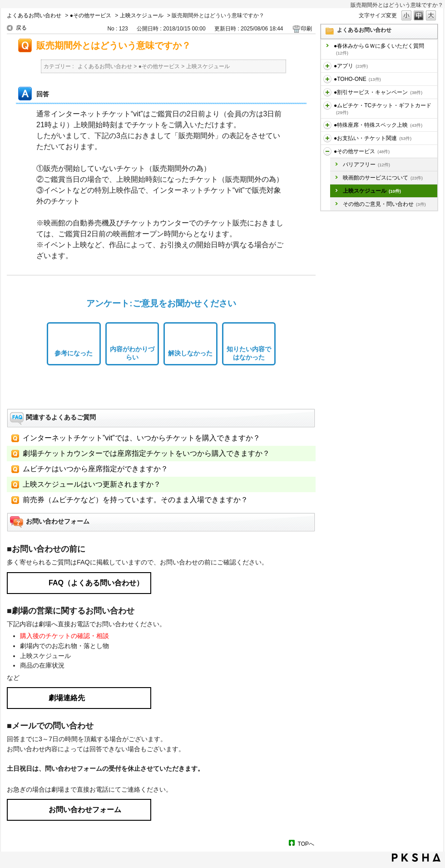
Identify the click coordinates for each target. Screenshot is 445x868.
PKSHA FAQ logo (416, 858)
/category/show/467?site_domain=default (327, 138)
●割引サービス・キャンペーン (378, 92)
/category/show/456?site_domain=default (327, 92)
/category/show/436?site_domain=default (327, 66)
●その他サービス (91, 15)
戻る (21, 28)
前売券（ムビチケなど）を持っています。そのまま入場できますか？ (135, 500)
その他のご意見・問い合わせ (384, 204)
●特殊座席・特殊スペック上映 (378, 125)
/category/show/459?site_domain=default (327, 105)
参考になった (74, 353)
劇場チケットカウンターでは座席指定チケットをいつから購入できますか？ (146, 453)
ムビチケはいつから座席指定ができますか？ (95, 469)
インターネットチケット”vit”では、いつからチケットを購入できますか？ (141, 438)
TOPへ (306, 844)
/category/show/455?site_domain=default (327, 79)
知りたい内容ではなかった (249, 353)
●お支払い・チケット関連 (373, 138)
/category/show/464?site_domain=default (327, 125)
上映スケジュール (142, 15)
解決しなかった (190, 353)
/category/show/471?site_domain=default (327, 151)
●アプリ (351, 66)
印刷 (307, 29)
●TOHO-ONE (357, 79)
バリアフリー (366, 165)
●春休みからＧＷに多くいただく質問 (379, 49)
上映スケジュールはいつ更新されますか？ (92, 484)
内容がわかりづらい (132, 353)
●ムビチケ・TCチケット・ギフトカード (383, 109)
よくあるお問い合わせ (34, 15)
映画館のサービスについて (383, 178)
